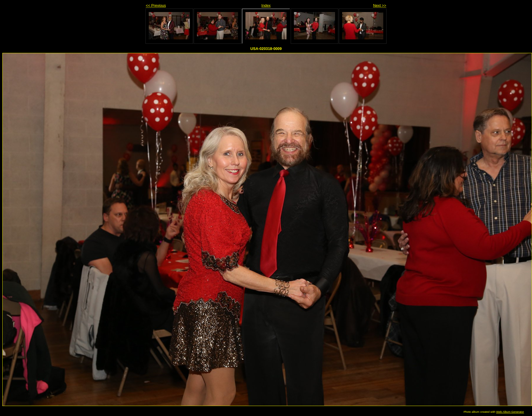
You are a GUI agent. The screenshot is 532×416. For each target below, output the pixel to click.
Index (266, 5)
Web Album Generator (510, 412)
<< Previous (156, 5)
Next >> (380, 5)
